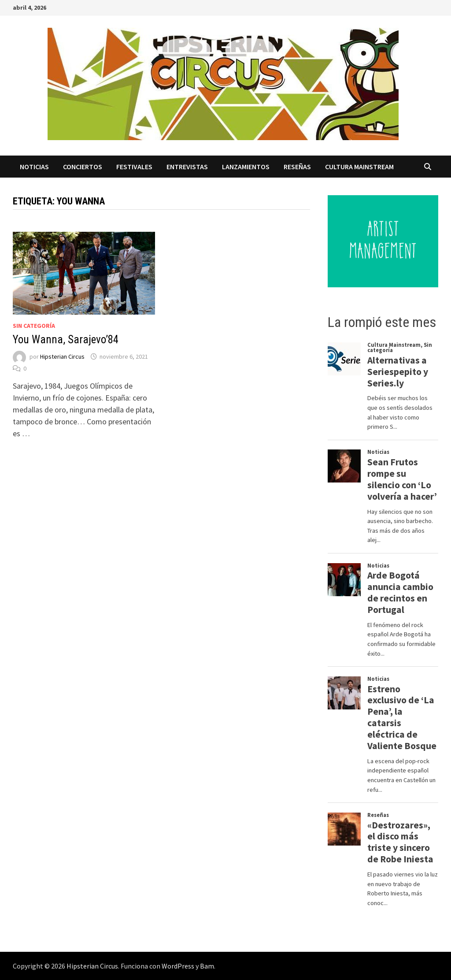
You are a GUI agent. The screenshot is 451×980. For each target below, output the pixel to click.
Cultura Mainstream (359, 167)
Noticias (34, 167)
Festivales (134, 167)
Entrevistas (187, 167)
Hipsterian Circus (62, 356)
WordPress (178, 966)
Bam (207, 966)
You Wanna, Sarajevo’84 (66, 340)
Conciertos (83, 167)
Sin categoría (34, 326)
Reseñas (297, 167)
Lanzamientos (246, 167)
